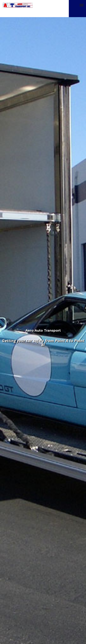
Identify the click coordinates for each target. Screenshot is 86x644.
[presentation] (8, 322)
